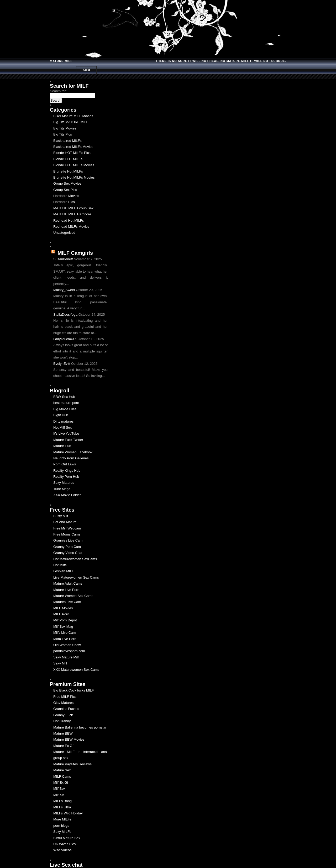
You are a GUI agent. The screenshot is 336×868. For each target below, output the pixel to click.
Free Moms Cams (67, 534)
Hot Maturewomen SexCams (75, 559)
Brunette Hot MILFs (68, 171)
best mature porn (66, 403)
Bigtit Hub (61, 415)
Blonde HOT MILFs (68, 159)
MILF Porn (61, 614)
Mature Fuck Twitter (68, 440)
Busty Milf (61, 516)
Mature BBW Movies (69, 739)
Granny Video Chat (68, 553)
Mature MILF (61, 61)
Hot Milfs (60, 565)
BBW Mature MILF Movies (73, 116)
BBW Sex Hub (64, 397)
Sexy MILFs (62, 832)
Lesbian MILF (64, 571)
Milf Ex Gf (61, 783)
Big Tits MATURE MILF (71, 122)
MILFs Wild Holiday (68, 813)
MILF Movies (63, 608)
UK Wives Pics (64, 844)
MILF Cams (62, 776)
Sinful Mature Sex (67, 838)
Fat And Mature (65, 522)
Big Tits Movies (65, 128)
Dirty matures (63, 421)
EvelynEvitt (62, 364)
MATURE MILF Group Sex (73, 208)
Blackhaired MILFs (67, 141)
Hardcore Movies (66, 196)
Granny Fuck (63, 715)
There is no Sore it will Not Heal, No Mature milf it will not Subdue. (221, 61)
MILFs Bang (62, 801)
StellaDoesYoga (65, 315)
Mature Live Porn (66, 590)
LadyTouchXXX (65, 339)
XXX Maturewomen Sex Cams (76, 670)
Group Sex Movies (67, 183)
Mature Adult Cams (68, 583)
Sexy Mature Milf (66, 657)
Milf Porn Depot (65, 620)
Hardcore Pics (64, 202)
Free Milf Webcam (67, 528)
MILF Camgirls (75, 253)
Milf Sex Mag (63, 627)
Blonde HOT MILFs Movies (74, 165)
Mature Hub (62, 446)
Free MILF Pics (65, 697)
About (86, 70)
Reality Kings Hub (67, 471)
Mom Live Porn (65, 639)
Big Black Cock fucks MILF (74, 690)
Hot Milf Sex (62, 427)
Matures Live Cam (67, 602)
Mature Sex (62, 770)
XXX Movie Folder (67, 495)
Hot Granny (62, 721)
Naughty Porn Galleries (71, 458)
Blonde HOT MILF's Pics (72, 153)
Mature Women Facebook (73, 452)
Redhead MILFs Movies (71, 227)
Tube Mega (62, 489)
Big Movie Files (65, 409)
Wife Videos (62, 850)
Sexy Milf (60, 663)
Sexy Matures (64, 483)
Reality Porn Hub (66, 477)
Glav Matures (63, 703)
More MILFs (62, 819)
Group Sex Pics (65, 190)
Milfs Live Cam (64, 633)
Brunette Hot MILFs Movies (74, 177)
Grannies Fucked (66, 709)
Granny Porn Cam (67, 547)
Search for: (58, 91)
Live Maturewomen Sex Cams (76, 577)
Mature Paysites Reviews (72, 764)
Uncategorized (64, 233)
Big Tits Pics (63, 134)
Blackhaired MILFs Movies (73, 147)
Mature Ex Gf (63, 746)
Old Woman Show (67, 645)
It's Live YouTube (66, 433)
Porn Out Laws (65, 464)
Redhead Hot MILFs (69, 220)
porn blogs (61, 826)
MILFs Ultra (62, 807)
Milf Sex (59, 789)
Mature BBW (63, 733)
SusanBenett (63, 259)
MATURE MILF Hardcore (72, 214)
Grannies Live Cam (68, 540)
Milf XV (59, 795)
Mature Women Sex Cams (73, 596)
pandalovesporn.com (69, 651)
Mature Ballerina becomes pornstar (80, 727)
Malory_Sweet (64, 290)
